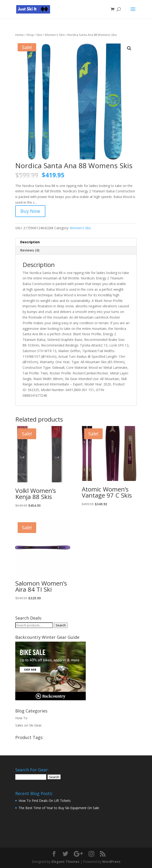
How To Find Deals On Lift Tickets (45, 801)
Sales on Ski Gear (28, 725)
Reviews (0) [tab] (30, 250)
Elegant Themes (65, 862)
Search (61, 625)
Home (19, 35)
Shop (30, 35)
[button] (129, 48)
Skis (39, 35)
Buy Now (30, 211)
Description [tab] (30, 242)
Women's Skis (55, 35)
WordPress (111, 862)
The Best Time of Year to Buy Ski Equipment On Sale (59, 808)
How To (21, 718)
